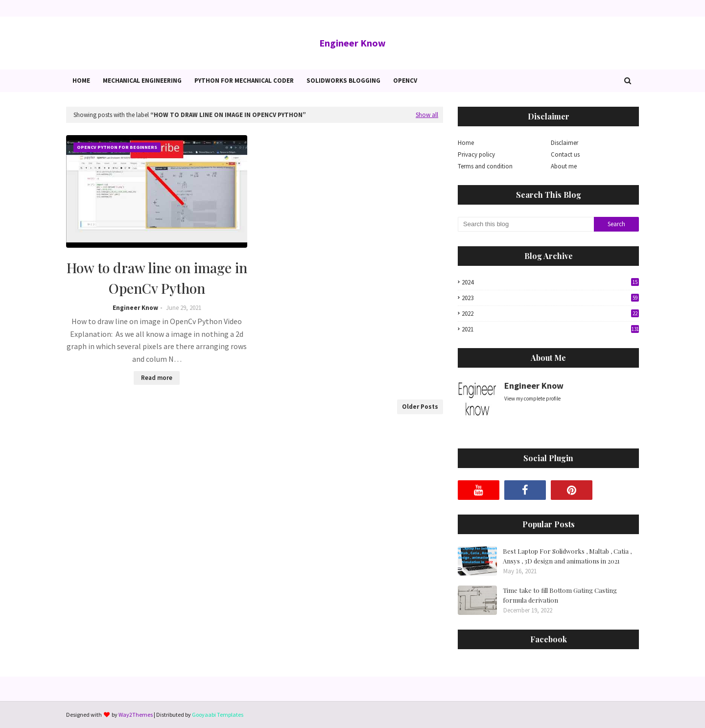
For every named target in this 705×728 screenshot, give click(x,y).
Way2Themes (136, 715)
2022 (550, 314)
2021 (550, 329)
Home (466, 143)
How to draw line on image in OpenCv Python (157, 278)
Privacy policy (476, 154)
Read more (157, 378)
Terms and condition (485, 166)
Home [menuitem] (81, 81)
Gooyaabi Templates (218, 715)
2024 (550, 282)
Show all (427, 115)
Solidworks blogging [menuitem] (343, 81)
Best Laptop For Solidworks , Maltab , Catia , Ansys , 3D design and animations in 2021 (567, 556)
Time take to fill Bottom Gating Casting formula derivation (560, 595)
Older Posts (420, 407)
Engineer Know (352, 43)
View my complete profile (532, 399)
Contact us (565, 154)
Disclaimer (564, 143)
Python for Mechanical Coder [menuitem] (244, 81)
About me (564, 166)
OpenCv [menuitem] (405, 81)
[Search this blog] (526, 224)
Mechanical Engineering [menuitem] (142, 81)
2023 (550, 298)
